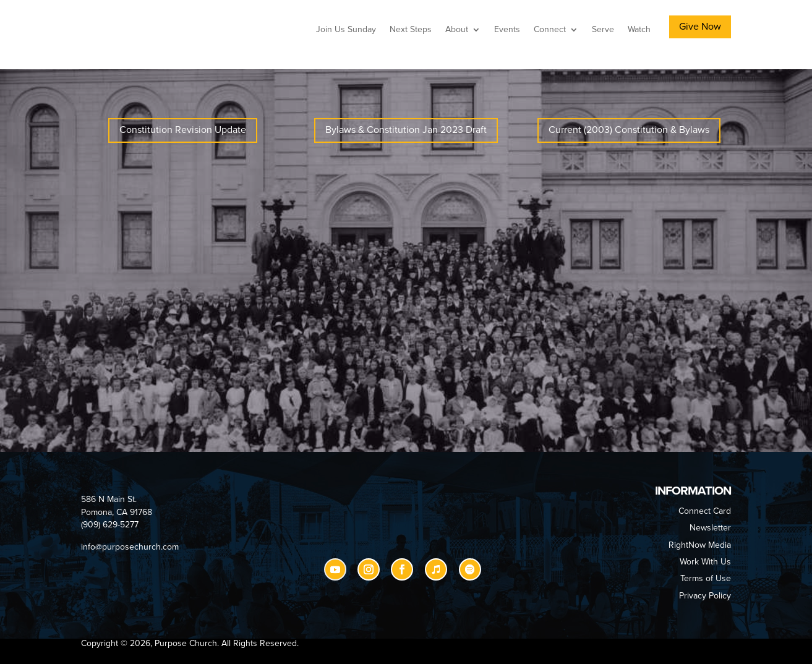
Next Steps (411, 29)
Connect (550, 29)
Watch (639, 29)
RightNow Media (700, 545)
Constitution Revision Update (183, 130)
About (457, 29)
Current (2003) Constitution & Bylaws (629, 130)
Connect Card (705, 511)
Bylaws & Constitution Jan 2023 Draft (406, 130)
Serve (603, 29)
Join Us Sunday (346, 29)
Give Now (700, 27)
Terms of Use (706, 578)
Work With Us (705, 562)
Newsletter (710, 528)
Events (507, 29)
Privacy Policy (705, 596)
